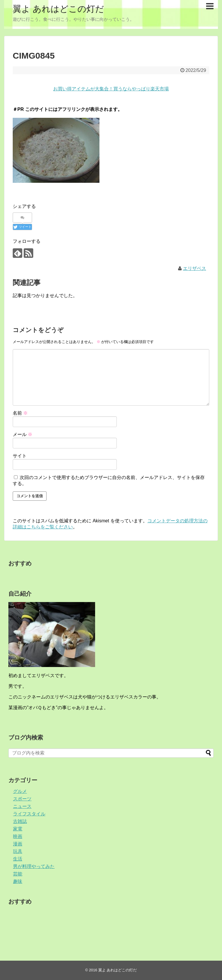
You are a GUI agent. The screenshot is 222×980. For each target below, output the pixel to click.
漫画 (18, 844)
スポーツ (22, 799)
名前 (20, 413)
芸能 (18, 874)
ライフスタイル (29, 814)
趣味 (18, 881)
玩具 (18, 851)
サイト (20, 456)
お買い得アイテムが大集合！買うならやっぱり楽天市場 (111, 89)
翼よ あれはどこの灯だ (58, 9)
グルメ (20, 791)
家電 (18, 829)
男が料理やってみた (34, 866)
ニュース (22, 806)
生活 (18, 859)
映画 (18, 836)
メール (23, 434)
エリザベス (195, 268)
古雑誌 (20, 821)
